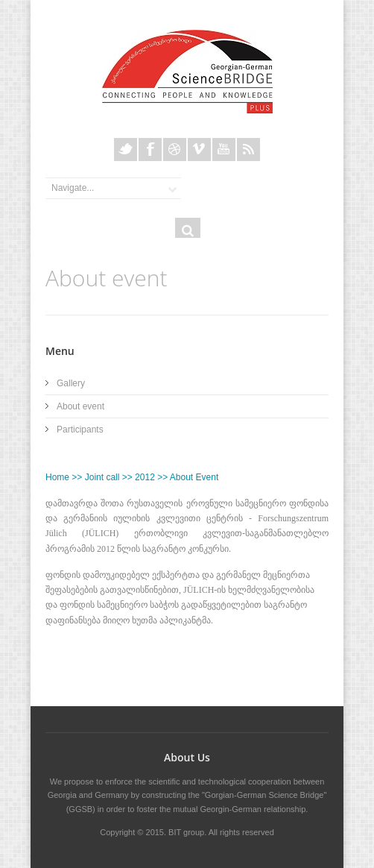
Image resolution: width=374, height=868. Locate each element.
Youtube (224, 150)
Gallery (71, 383)
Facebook (150, 150)
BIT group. (187, 832)
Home (57, 477)
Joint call (102, 477)
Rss (248, 150)
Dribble (175, 150)
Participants (80, 430)
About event (80, 406)
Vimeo (199, 150)
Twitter (126, 150)
